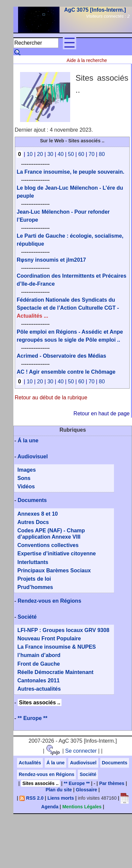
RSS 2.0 (31, 798)
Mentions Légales (82, 807)
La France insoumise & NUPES (57, 647)
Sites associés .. (40, 702)
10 (30, 154)
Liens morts (61, 798)
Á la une (28, 440)
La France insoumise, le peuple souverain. (71, 172)
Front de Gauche (39, 664)
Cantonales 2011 (38, 680)
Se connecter (81, 751)
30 (50, 154)
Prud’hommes (35, 587)
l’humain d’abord (39, 655)
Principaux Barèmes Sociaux (54, 570)
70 (92, 154)
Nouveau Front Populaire (49, 638)
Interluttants (33, 562)
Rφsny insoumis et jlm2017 (51, 260)
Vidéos (26, 486)
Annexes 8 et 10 (38, 514)
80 (102, 154)
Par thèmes (112, 783)
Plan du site (59, 790)
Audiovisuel (33, 456)
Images (27, 470)
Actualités (30, 763)
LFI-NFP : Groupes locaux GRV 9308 (63, 630)
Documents (32, 500)
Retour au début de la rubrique (51, 397)
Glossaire (87, 790)
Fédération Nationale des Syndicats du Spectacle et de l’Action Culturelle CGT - (68, 308)
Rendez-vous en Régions (49, 601)
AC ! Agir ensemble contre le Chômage (66, 372)
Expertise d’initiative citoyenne (57, 553)
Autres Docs (33, 522)
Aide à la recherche (87, 60)
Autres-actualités (39, 689)
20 (40, 154)
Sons (24, 478)
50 (71, 154)
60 (81, 154)
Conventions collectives (48, 545)
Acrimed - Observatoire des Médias (61, 356)
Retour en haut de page (102, 413)
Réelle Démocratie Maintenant (55, 672)
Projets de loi (34, 579)
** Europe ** (33, 718)
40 (60, 154)
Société (27, 617)
